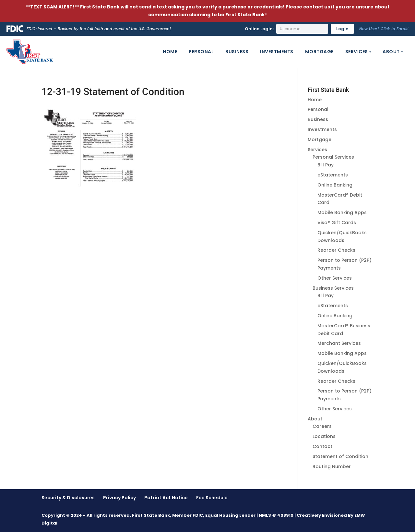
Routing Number (332, 466)
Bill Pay (326, 165)
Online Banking (335, 185)
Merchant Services (339, 343)
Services (357, 52)
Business (237, 52)
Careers (322, 426)
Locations (324, 436)
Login (342, 29)
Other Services (335, 278)
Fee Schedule (212, 498)
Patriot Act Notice (166, 498)
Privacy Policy (119, 498)
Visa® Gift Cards (337, 223)
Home (170, 52)
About (391, 52)
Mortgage (319, 52)
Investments (277, 52)
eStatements (333, 175)
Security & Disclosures (68, 498)
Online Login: (259, 29)
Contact (322, 446)
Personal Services (333, 157)
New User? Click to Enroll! (384, 29)
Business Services (333, 288)
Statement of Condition (340, 456)
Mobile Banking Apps (342, 212)
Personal (201, 52)
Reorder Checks (336, 250)
